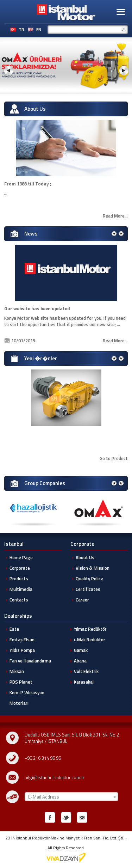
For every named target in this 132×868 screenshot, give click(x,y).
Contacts (19, 600)
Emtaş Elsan (22, 640)
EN (39, 30)
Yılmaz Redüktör (90, 629)
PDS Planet (21, 682)
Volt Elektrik (86, 671)
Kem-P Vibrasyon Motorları (27, 698)
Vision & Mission (93, 568)
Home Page (21, 557)
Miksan (17, 671)
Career (82, 600)
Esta (14, 629)
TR (21, 30)
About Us (85, 557)
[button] (121, 12)
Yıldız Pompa (22, 650)
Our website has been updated (37, 308)
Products (19, 579)
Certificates (88, 589)
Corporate (20, 568)
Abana (80, 661)
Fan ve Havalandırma (30, 661)
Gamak (81, 650)
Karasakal (84, 682)
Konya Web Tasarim (66, 858)
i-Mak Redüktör (90, 640)
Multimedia (21, 589)
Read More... (115, 216)
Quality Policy (89, 579)
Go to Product (114, 458)
